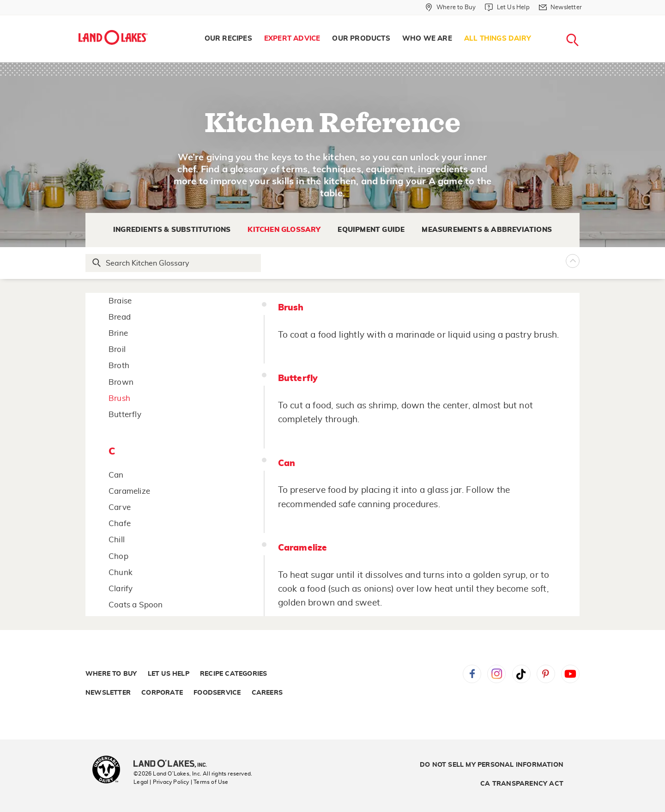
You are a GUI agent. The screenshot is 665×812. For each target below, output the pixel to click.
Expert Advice (292, 39)
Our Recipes (228, 39)
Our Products (361, 39)
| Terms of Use (210, 782)
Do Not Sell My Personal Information (492, 765)
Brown (121, 382)
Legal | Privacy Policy (161, 782)
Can (116, 475)
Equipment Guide (371, 230)
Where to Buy (111, 674)
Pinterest (546, 674)
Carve (120, 507)
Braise (120, 301)
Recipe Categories (233, 674)
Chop (118, 556)
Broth (119, 366)
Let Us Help (169, 674)
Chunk (121, 573)
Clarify (121, 589)
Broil (117, 349)
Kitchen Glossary (284, 230)
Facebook (472, 674)
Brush (119, 398)
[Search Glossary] (174, 263)
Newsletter (108, 693)
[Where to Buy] (450, 7)
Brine (118, 333)
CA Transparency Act (522, 784)
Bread (120, 317)
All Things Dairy (498, 39)
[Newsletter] (560, 7)
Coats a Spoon (136, 605)
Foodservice (217, 693)
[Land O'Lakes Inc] (174, 764)
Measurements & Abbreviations (487, 230)
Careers (267, 693)
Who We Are (427, 39)
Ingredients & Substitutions (172, 230)
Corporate (162, 693)
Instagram (496, 674)
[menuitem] (228, 39)
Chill (117, 540)
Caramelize (129, 491)
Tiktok (521, 674)
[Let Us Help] (507, 7)
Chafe (120, 524)
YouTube (570, 674)
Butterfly (125, 415)
